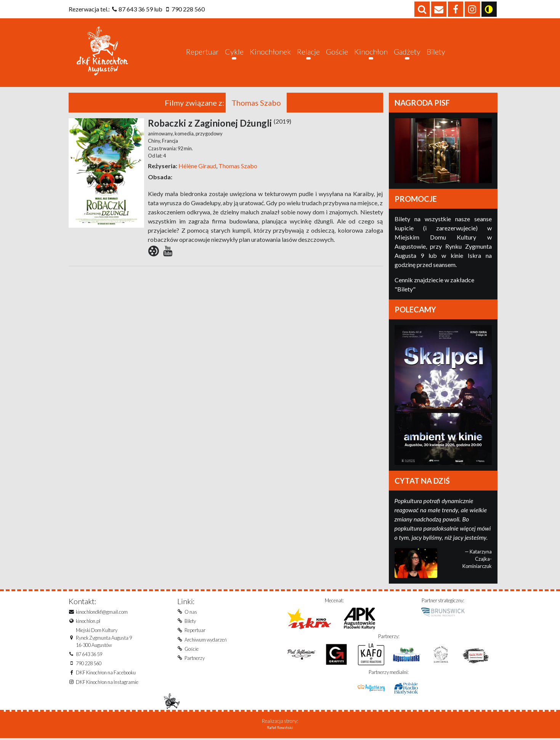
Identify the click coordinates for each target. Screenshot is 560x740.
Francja (170, 141)
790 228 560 (188, 9)
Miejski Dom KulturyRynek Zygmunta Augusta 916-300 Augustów (104, 638)
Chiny (154, 141)
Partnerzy (195, 658)
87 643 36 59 (136, 9)
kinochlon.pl (88, 621)
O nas (191, 612)
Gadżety (407, 51)
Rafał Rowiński (280, 729)
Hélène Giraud (197, 166)
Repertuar (202, 51)
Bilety (436, 51)
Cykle (234, 51)
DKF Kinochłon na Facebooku (106, 673)
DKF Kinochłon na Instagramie (107, 682)
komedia (184, 134)
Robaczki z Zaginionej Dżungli (220, 123)
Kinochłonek (270, 51)
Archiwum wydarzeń (206, 640)
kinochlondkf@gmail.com (102, 612)
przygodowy (209, 134)
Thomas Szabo (237, 166)
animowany (160, 134)
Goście (337, 51)
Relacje (308, 51)
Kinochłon (371, 51)
